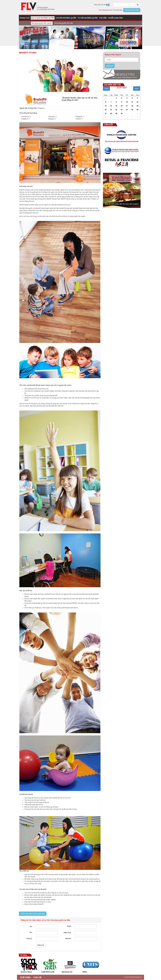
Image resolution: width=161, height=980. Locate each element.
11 (132, 102)
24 (127, 110)
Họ (31, 926)
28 (111, 114)
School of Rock (26, 972)
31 (111, 98)
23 (122, 110)
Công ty (29, 939)
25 (132, 110)
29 (116, 114)
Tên (31, 932)
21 (111, 110)
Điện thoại (67, 933)
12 (137, 102)
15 (116, 106)
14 (111, 106)
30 (106, 98)
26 (137, 110)
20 (106, 110)
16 (122, 106)
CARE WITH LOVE (48, 972)
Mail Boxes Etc (67, 972)
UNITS (85, 972)
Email (69, 926)
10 (127, 102)
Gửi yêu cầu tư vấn (132, 10)
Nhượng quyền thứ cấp (64, 23)
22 (116, 110)
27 (106, 114)
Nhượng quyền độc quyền (42, 23)
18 (132, 106)
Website (68, 939)
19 (137, 106)
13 (106, 106)
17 (127, 106)
